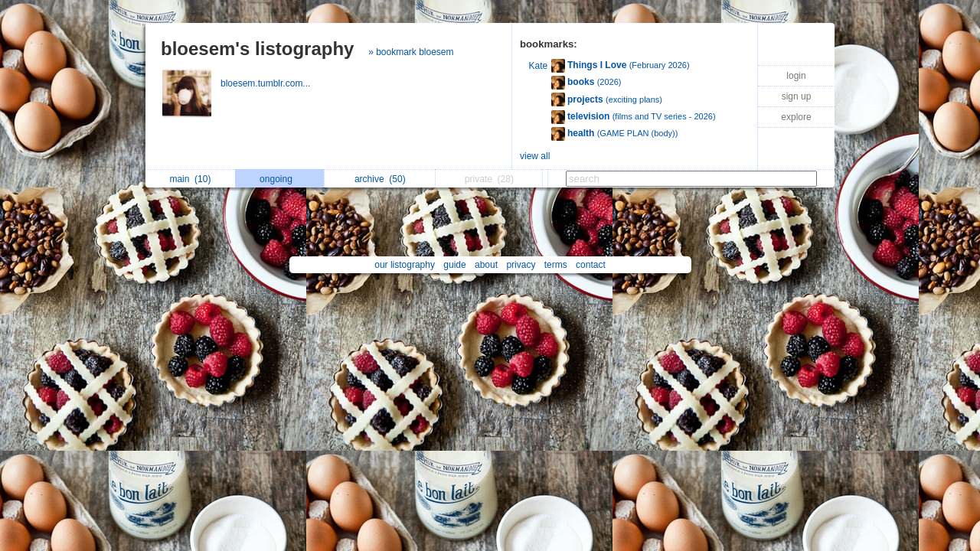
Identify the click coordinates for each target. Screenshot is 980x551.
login (796, 76)
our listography (405, 265)
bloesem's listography (257, 49)
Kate (539, 66)
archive (380, 179)
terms (556, 265)
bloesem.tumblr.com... (267, 83)
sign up (797, 96)
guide (454, 265)
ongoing (280, 179)
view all (535, 156)
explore (796, 117)
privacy (521, 265)
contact (591, 265)
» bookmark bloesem (411, 52)
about (486, 265)
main (190, 179)
